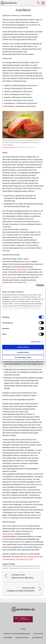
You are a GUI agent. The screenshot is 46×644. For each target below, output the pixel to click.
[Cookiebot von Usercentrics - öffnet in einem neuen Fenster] (36, 285)
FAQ (25, 557)
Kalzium (28, 261)
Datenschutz (38, 634)
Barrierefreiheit (37, 638)
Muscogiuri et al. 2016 (24, 559)
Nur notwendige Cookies (23, 357)
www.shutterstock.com (9, 147)
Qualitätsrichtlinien (22, 638)
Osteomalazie (22, 269)
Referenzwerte (33, 557)
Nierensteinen (8, 534)
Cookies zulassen (23, 347)
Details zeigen (36, 342)
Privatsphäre (8, 638)
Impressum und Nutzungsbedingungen (17, 634)
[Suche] (38, 3)
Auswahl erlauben (23, 352)
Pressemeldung (9, 559)
